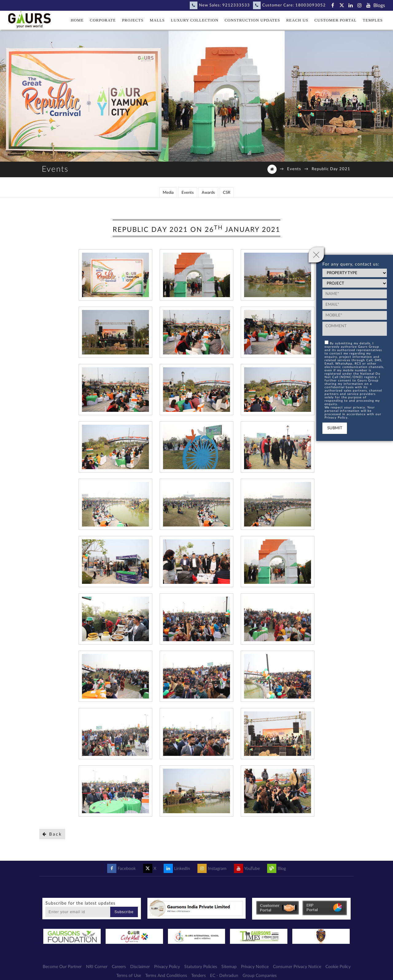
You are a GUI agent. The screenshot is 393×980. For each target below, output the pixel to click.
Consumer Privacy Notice (297, 959)
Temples (373, 20)
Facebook (121, 861)
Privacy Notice (255, 959)
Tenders (198, 968)
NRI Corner (97, 959)
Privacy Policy (167, 959)
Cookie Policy (338, 959)
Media (168, 185)
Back (52, 827)
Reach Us (297, 20)
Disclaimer (140, 959)
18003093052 (311, 5)
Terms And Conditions (166, 968)
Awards (208, 185)
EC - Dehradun (224, 968)
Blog (276, 861)
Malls (157, 20)
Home (77, 20)
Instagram (212, 861)
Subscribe (124, 904)
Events (294, 169)
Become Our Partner (62, 959)
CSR (227, 185)
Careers (119, 959)
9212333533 (236, 5)
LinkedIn (177, 861)
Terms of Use (129, 968)
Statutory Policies (201, 959)
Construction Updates (252, 20)
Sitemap (229, 959)
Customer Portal (336, 20)
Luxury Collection (195, 20)
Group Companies (260, 968)
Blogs (379, 6)
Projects (133, 20)
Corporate (103, 20)
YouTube (247, 861)
